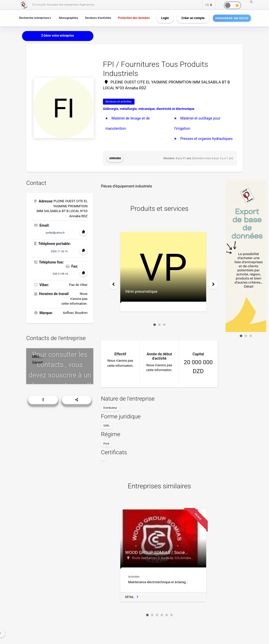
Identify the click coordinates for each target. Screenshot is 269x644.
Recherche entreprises (34, 18)
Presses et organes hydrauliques (206, 139)
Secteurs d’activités (98, 18)
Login (165, 18)
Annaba (115, 158)
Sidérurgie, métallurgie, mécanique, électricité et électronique (149, 109)
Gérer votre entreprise (58, 36)
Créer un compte (193, 18)
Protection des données (134, 18)
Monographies (69, 18)
